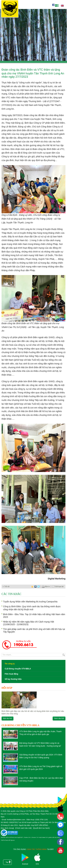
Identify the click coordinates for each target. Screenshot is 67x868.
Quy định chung (7, 828)
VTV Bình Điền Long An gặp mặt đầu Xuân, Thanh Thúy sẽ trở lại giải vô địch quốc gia (40, 733)
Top (7, 862)
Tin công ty (10, 664)
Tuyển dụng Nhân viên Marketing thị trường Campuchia (30, 602)
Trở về (7, 586)
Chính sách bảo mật (23, 828)
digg (35, 587)
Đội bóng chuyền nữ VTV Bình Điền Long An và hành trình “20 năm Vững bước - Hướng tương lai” (40, 745)
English (62, 6)
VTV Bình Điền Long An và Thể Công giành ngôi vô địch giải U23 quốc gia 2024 (41, 768)
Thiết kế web (4, 840)
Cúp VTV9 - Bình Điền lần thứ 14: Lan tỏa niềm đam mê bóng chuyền (41, 779)
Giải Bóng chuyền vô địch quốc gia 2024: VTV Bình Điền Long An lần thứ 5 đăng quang (41, 756)
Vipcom (13, 840)
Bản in (46, 587)
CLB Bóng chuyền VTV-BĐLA (18, 669)
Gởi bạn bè (58, 587)
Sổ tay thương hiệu (13, 679)
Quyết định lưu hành (41, 828)
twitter (39, 587)
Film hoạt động (11, 674)
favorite (32, 587)
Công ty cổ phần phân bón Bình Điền (10, 9)
